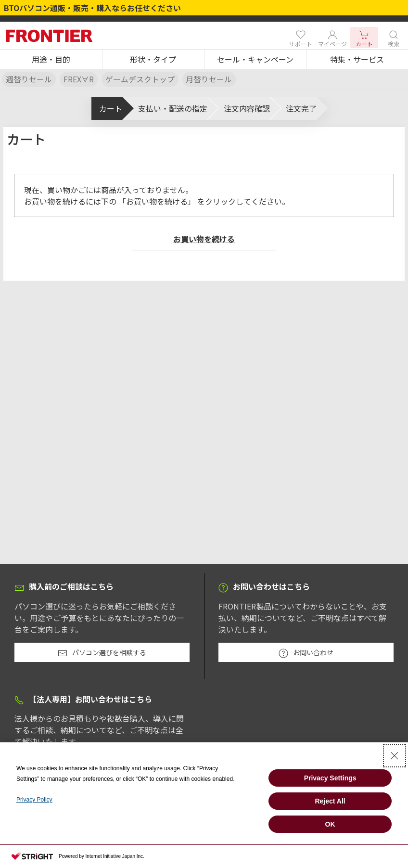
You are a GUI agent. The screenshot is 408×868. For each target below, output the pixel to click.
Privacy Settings (330, 778)
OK (330, 824)
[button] (51, 60)
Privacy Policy (34, 800)
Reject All (330, 801)
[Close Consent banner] (395, 756)
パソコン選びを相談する (102, 653)
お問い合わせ (306, 653)
